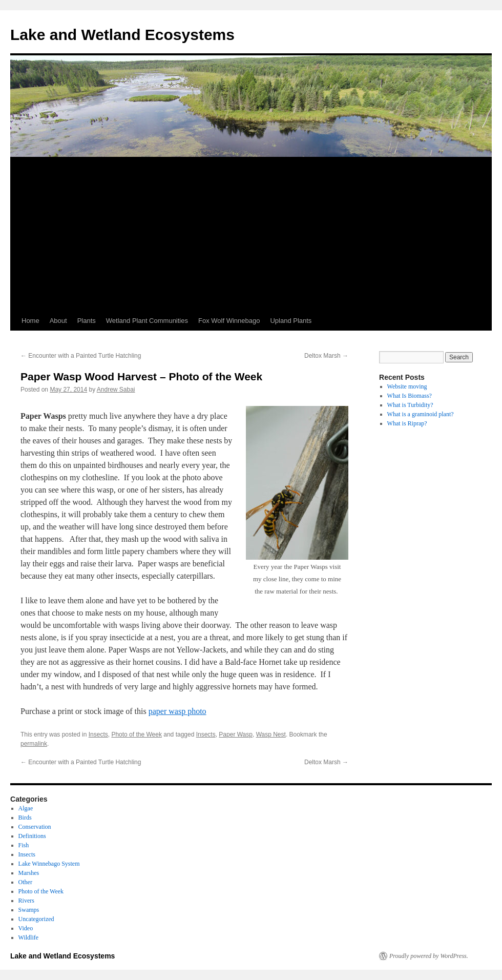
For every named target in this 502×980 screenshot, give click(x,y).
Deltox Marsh (326, 356)
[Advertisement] (251, 234)
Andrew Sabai (116, 390)
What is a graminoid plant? (421, 414)
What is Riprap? (407, 423)
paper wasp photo (177, 711)
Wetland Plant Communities (147, 321)
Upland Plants (291, 321)
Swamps (29, 910)
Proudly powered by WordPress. (429, 956)
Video (26, 928)
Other (25, 882)
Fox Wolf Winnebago (229, 321)
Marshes (29, 873)
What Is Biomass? (410, 396)
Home (30, 321)
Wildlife (29, 937)
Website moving (407, 386)
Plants (87, 321)
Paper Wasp (236, 734)
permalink (34, 744)
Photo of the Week (137, 734)
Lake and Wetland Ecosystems (122, 35)
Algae (26, 808)
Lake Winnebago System (49, 864)
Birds (25, 818)
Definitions (32, 836)
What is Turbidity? (410, 405)
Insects (98, 734)
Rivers (26, 901)
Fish (24, 845)
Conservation (35, 827)
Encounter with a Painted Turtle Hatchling (81, 356)
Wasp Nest (271, 734)
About (58, 321)
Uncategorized (36, 919)
